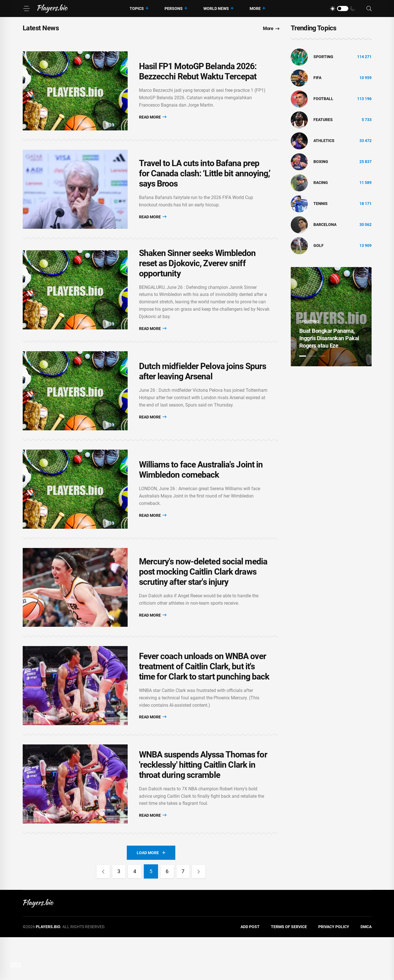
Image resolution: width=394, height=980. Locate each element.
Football (323, 99)
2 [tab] (312, 356)
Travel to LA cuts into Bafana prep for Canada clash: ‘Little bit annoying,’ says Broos (205, 182)
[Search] (369, 9)
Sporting (323, 57)
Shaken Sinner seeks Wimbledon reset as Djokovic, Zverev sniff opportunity (197, 276)
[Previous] (101, 915)
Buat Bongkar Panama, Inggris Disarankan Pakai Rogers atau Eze (329, 338)
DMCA (366, 970)
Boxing (321, 162)
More (255, 9)
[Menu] (26, 9)
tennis (321, 204)
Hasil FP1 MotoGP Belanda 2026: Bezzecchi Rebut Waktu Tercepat (198, 74)
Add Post (250, 970)
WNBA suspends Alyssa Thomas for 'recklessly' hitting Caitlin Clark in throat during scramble (203, 805)
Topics (137, 9)
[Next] (201, 915)
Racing (321, 183)
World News (216, 9)
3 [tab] (322, 356)
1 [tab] (303, 356)
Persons (174, 9)
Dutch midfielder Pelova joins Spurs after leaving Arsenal (203, 387)
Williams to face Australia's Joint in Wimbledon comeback (201, 492)
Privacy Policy (334, 970)
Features (323, 120)
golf (319, 245)
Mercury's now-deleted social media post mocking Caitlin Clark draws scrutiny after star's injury (203, 600)
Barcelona (325, 225)
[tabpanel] (331, 317)
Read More (153, 120)
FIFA (317, 78)
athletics (324, 141)
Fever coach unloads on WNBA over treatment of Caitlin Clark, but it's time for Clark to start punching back (204, 700)
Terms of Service (289, 970)
